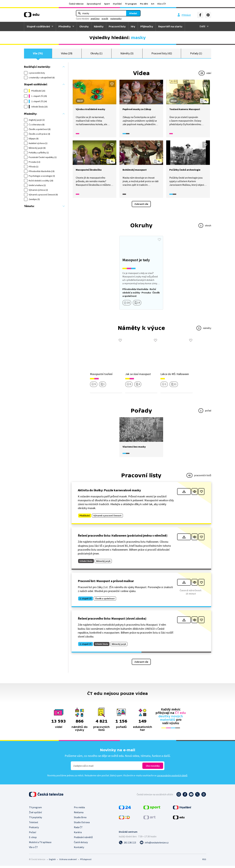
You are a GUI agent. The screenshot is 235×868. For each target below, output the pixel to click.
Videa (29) (67, 54)
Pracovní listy (117, 26)
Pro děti (144, 4)
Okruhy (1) (96, 54)
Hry (133, 26)
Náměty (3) (127, 54)
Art (153, 4)
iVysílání (117, 4)
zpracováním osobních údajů (172, 778)
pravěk (105, 19)
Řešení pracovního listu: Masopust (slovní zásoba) (112, 621)
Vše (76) (38, 54)
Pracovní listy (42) (162, 54)
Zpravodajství (94, 4)
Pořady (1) (196, 54)
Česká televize (76, 4)
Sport (107, 4)
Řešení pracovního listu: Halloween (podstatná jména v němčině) (123, 538)
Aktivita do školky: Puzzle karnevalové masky (109, 492)
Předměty (65, 26)
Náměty (99, 26)
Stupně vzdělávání (38, 26)
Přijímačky (147, 26)
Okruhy (84, 26)
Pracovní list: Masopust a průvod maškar (106, 583)
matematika (116, 19)
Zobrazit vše (141, 206)
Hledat (133, 13)
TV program (131, 4)
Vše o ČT (162, 4)
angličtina (95, 19)
